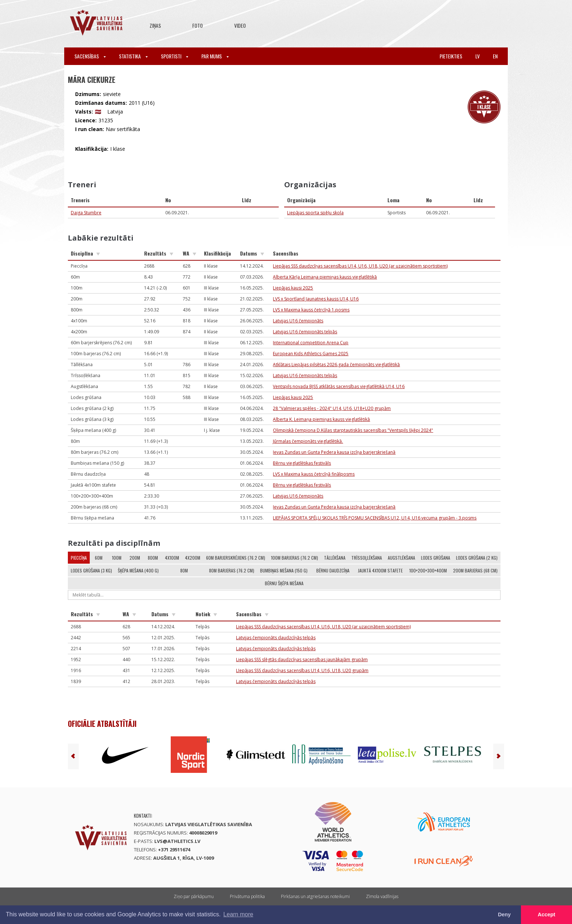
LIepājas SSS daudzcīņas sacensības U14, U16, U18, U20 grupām (302, 670)
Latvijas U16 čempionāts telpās (305, 332)
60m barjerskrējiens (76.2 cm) (236, 558)
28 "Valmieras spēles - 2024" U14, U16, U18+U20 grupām (332, 408)
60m (99, 558)
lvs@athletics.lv (177, 841)
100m (117, 558)
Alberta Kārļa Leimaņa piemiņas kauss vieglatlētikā (325, 277)
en (495, 56)
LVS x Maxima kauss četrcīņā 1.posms (311, 310)
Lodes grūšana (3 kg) (91, 570)
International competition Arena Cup (311, 343)
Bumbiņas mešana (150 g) (284, 570)
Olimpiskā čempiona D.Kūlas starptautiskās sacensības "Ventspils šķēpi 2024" (353, 430)
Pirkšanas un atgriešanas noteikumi (315, 896)
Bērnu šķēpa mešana (284, 583)
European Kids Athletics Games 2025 (311, 354)
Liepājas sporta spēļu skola (315, 213)
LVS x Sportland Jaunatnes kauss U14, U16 (316, 299)
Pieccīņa (79, 558)
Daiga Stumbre (86, 213)
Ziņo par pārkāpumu (194, 896)
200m (135, 558)
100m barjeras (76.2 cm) (295, 558)
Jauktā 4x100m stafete (380, 570)
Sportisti (175, 56)
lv (478, 56)
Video (240, 25)
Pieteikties (451, 56)
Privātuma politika (247, 896)
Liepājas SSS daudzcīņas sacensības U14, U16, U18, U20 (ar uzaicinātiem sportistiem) (360, 266)
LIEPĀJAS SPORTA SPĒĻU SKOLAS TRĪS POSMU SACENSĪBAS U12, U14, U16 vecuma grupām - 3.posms (375, 518)
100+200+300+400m (428, 570)
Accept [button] (546, 915)
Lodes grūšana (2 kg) (477, 558)
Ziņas (155, 25)
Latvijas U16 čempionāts (298, 321)
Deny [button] (504, 915)
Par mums (215, 56)
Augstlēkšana (401, 558)
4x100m (172, 558)
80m (184, 570)
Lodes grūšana (436, 558)
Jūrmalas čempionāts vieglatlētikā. (308, 441)
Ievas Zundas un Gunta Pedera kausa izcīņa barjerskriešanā (334, 452)
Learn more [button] (238, 914)
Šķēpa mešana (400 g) (138, 570)
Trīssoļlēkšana (367, 558)
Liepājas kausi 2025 (293, 288)
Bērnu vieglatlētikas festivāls (302, 463)
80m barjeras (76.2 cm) (232, 570)
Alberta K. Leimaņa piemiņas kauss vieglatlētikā (321, 419)
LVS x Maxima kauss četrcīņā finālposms (314, 474)
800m (153, 558)
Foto (198, 25)
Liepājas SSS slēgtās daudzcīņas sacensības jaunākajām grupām (302, 660)
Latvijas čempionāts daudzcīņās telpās (276, 638)
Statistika (133, 56)
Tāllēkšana (335, 558)
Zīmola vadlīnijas (382, 896)
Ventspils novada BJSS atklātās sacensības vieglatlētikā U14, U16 (339, 386)
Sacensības (90, 56)
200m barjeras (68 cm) (475, 570)
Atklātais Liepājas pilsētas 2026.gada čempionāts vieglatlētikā (336, 365)
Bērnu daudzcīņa (333, 570)
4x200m (193, 558)
